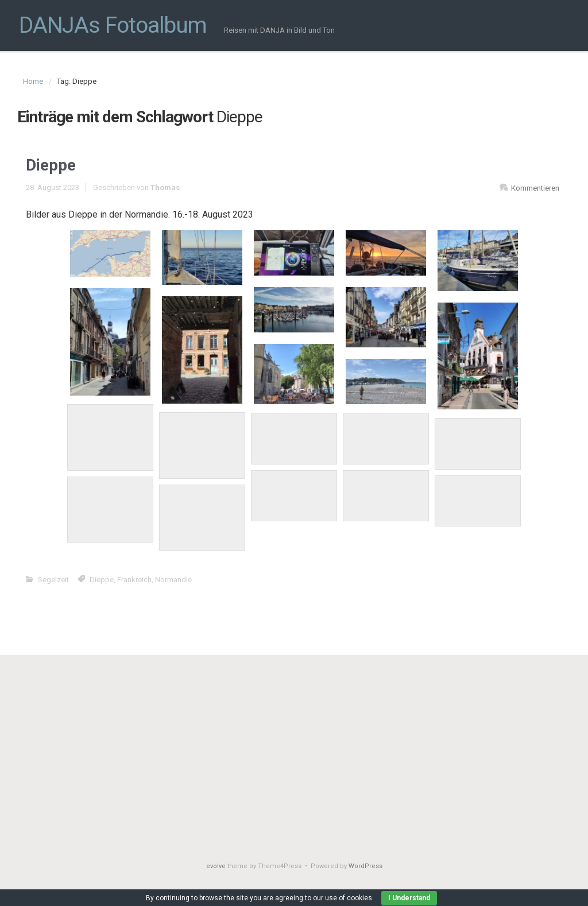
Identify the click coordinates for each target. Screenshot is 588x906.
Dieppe (51, 165)
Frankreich (134, 580)
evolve (216, 866)
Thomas (165, 187)
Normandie (173, 580)
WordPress (365, 866)
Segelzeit (53, 580)
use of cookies (349, 898)
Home (33, 81)
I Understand (409, 898)
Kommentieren (535, 188)
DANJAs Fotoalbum (113, 25)
